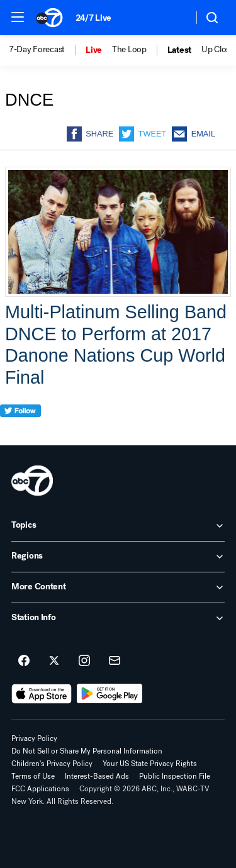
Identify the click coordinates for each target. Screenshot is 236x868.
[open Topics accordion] (118, 526)
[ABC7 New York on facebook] (24, 661)
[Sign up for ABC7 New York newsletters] (115, 661)
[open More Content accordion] (118, 587)
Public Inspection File (175, 776)
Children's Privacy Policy (52, 764)
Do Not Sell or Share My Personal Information (87, 751)
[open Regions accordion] (118, 557)
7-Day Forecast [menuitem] (37, 50)
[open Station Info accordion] (118, 618)
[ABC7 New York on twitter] (54, 661)
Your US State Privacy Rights (150, 764)
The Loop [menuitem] (129, 50)
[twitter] (20, 434)
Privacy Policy (34, 738)
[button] (18, 17)
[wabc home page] (32, 481)
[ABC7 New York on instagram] (84, 661)
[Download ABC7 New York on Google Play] (110, 694)
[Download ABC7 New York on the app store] (42, 694)
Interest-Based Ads (97, 776)
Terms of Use (33, 776)
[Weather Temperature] (173, 18)
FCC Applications (40, 789)
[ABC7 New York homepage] (49, 18)
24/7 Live (93, 18)
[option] (47, 50)
